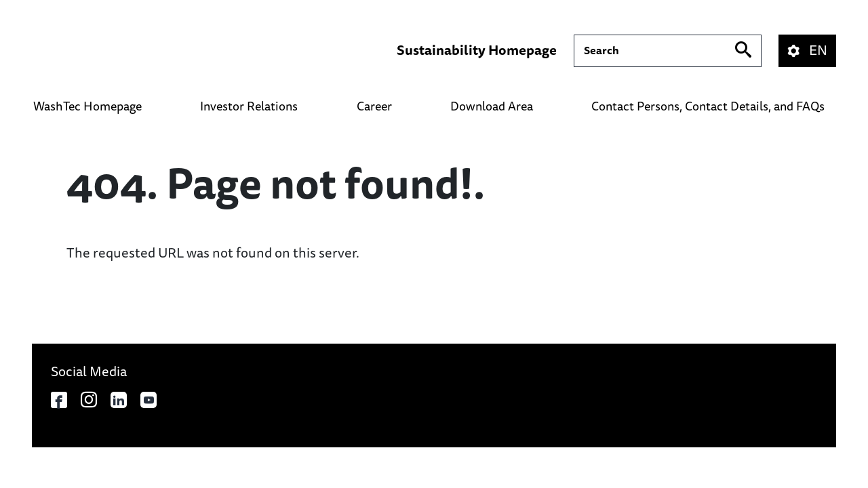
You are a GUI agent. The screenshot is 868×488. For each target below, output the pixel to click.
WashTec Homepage (87, 106)
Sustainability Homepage (477, 51)
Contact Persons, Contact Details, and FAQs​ (708, 106)
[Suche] (668, 51)
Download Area (492, 106)
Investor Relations (249, 106)
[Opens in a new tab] (59, 400)
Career (374, 106)
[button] (816, 51)
